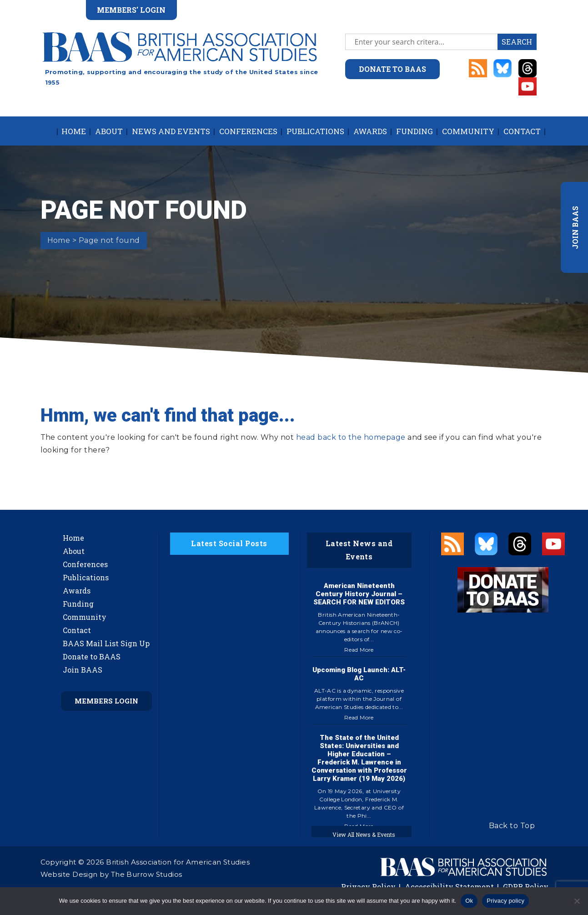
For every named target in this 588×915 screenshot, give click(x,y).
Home (74, 131)
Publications (315, 131)
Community (468, 131)
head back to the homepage (351, 437)
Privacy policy (505, 901)
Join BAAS (83, 670)
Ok (469, 901)
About (109, 131)
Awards (370, 131)
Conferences (248, 131)
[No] (577, 901)
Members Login (106, 701)
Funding (415, 131)
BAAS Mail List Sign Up (106, 643)
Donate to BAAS (92, 656)
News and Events (171, 131)
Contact (522, 131)
